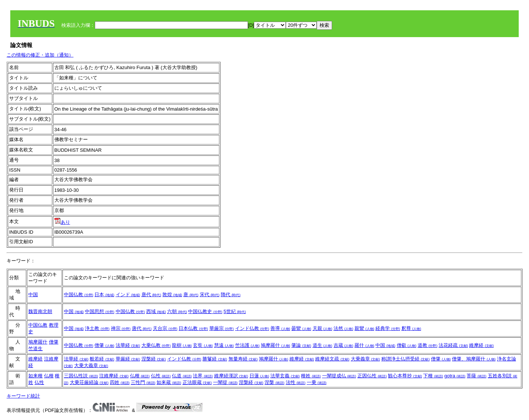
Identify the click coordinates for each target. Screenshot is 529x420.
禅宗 (121, 328)
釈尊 (411, 328)
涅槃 (274, 382)
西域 (156, 311)
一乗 (317, 382)
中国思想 (100, 311)
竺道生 (35, 349)
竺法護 (247, 345)
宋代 (210, 295)
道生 (323, 345)
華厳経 (128, 359)
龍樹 (182, 345)
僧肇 (54, 342)
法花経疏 (453, 345)
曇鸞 (301, 328)
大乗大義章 (91, 365)
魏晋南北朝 (40, 311)
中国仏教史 (205, 311)
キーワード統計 (23, 396)
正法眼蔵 (197, 382)
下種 (433, 376)
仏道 (182, 376)
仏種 (49, 376)
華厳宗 (222, 328)
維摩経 (481, 345)
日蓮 (259, 376)
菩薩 (476, 376)
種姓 (311, 376)
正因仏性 (372, 376)
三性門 (143, 382)
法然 (343, 328)
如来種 (35, 376)
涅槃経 (154, 359)
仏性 (39, 382)
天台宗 (165, 328)
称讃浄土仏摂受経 (406, 359)
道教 (428, 345)
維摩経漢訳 (231, 376)
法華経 (128, 345)
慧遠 (224, 345)
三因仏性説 (81, 376)
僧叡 (407, 345)
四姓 (120, 382)
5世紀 (235, 311)
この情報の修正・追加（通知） (40, 55)
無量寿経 (243, 359)
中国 (33, 295)
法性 (296, 382)
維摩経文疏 (332, 359)
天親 (323, 328)
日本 (104, 295)
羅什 (364, 345)
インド (128, 295)
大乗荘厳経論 (89, 382)
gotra (455, 376)
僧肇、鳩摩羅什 (474, 359)
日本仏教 (193, 328)
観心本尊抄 (405, 376)
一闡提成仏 (339, 376)
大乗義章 (366, 359)
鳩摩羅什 (38, 342)
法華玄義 (285, 376)
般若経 (102, 359)
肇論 (301, 345)
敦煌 (172, 295)
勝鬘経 (215, 359)
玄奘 (203, 345)
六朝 (177, 311)
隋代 (231, 295)
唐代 (151, 295)
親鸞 (364, 328)
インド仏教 (252, 328)
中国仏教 (79, 295)
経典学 (388, 328)
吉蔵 (343, 345)
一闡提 (225, 382)
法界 (203, 376)
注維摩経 (114, 376)
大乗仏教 (156, 345)
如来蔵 (169, 382)
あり (62, 222)
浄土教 (97, 328)
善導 (280, 328)
